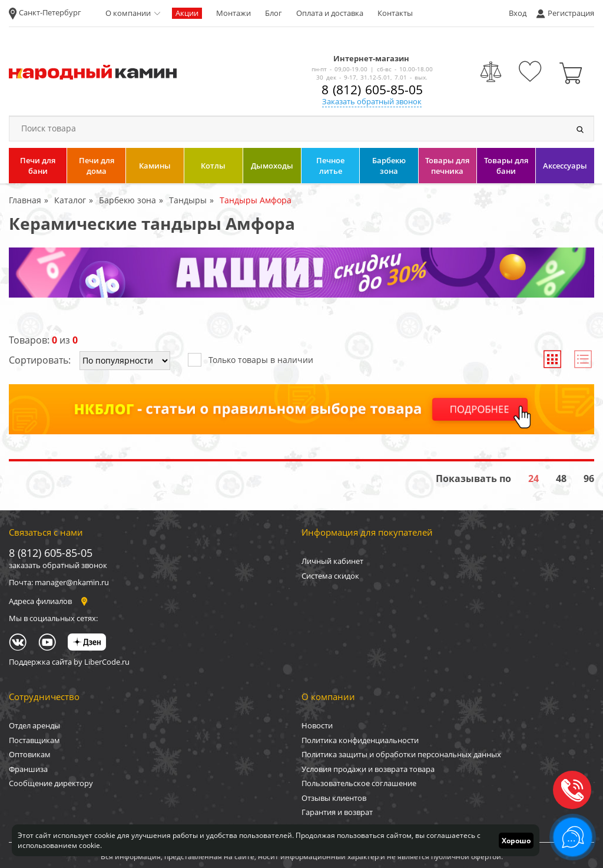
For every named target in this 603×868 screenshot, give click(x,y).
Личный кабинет (332, 561)
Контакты (395, 13)
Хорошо (516, 841)
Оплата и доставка (330, 13)
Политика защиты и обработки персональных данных (401, 754)
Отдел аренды (34, 725)
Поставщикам (34, 740)
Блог (274, 13)
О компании (128, 13)
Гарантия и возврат (337, 812)
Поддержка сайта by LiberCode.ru (69, 662)
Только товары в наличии (251, 359)
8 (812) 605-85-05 (372, 90)
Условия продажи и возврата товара (368, 769)
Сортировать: (40, 360)
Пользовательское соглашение (359, 783)
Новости (317, 725)
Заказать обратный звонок (372, 101)
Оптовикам (30, 754)
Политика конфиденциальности (360, 740)
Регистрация (571, 13)
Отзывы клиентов (334, 798)
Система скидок (330, 576)
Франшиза (28, 769)
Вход (518, 13)
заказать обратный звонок (58, 565)
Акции (187, 13)
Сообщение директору (51, 783)
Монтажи (233, 13)
